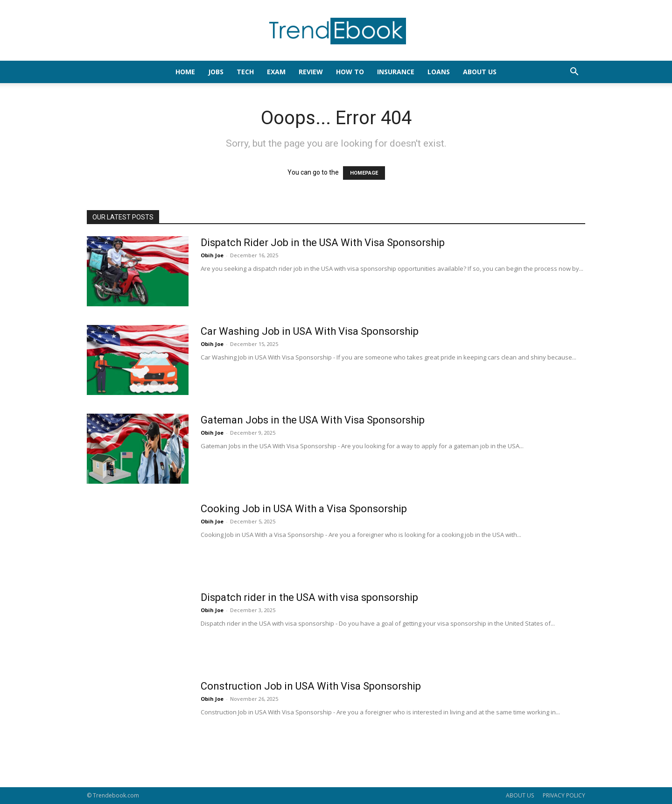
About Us (480, 72)
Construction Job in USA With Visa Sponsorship (311, 686)
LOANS (439, 72)
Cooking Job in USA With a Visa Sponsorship (304, 509)
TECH (245, 72)
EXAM (276, 72)
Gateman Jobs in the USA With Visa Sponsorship (313, 420)
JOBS (216, 72)
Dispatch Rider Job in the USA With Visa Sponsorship (323, 243)
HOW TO (350, 72)
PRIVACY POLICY (564, 795)
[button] (574, 73)
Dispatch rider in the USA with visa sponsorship (309, 597)
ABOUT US (520, 795)
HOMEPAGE (364, 173)
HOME (185, 72)
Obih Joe (212, 255)
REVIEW (311, 72)
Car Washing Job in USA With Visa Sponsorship (310, 331)
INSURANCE (396, 72)
